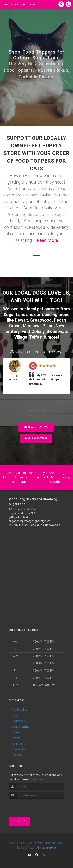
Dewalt (21, 320)
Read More (47, 240)
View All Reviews (36, 427)
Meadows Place (38, 326)
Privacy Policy (42, 842)
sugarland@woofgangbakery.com (30, 521)
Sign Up (20, 821)
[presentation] (29, 805)
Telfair (35, 337)
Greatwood (41, 320)
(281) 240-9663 (18, 517)
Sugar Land (14, 315)
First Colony (33, 331)
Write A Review (36, 438)
